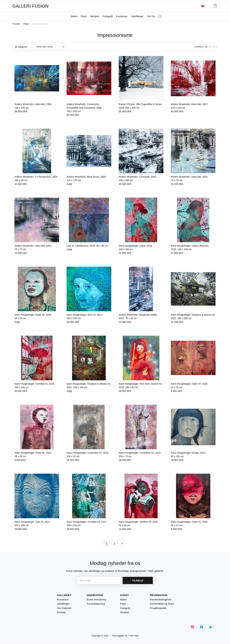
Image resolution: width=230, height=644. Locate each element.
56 (210, 47)
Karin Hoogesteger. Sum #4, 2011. (85, 317)
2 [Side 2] (114, 544)
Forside (16, 24)
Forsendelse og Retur (162, 604)
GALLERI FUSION (30, 6)
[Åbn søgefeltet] (160, 16)
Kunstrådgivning (96, 604)
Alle (215, 47)
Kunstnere (122, 16)
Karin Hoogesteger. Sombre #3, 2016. (138, 524)
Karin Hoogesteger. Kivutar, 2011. (188, 455)
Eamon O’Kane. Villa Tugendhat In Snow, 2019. (140, 106)
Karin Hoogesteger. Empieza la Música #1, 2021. (89, 386)
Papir (84, 16)
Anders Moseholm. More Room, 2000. (87, 179)
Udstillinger (137, 16)
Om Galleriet (64, 608)
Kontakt (61, 612)
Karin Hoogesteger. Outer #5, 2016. (33, 317)
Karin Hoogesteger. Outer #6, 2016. (33, 455)
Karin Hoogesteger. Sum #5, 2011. (33, 524)
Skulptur (95, 16)
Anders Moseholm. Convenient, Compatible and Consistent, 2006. (84, 108)
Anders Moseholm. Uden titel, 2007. (190, 106)
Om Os (151, 16)
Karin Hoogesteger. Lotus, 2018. (136, 248)
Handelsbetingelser (161, 599)
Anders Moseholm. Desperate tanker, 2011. (138, 317)
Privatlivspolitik (158, 608)
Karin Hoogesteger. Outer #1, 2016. (189, 524)
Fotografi (108, 16)
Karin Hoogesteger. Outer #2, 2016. (189, 386)
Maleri (74, 16)
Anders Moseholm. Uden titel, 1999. (33, 106)
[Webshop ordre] (49, 47)
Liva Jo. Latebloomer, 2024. (87, 246)
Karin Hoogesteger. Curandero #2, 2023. (140, 455)
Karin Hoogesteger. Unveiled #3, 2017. (87, 524)
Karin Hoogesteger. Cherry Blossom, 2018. (190, 248)
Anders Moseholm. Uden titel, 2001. (190, 179)
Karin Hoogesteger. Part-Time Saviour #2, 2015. (140, 386)
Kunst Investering (97, 599)
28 (206, 47)
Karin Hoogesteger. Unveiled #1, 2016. (35, 386)
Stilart (26, 24)
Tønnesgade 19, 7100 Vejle (125, 636)
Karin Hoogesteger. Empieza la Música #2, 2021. (193, 317)
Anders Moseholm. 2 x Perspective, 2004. (36, 179)
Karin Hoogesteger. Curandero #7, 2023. (88, 455)
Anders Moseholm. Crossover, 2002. (138, 179)
